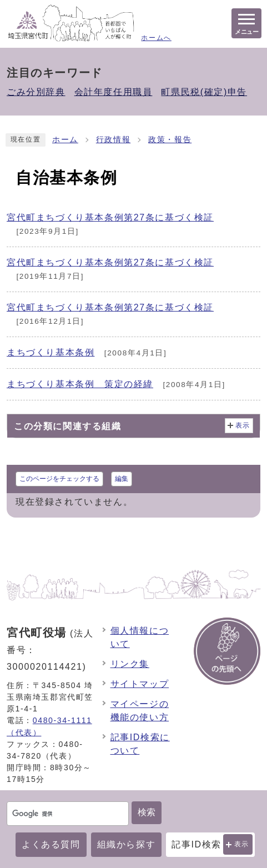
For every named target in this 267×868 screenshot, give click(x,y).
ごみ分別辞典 (36, 92)
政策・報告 (170, 140)
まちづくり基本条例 (51, 352)
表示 (242, 844)
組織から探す (127, 844)
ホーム (65, 140)
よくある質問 (51, 844)
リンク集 (130, 664)
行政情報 (113, 140)
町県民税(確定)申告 (204, 92)
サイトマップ (140, 684)
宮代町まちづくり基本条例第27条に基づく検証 (110, 217)
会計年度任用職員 (114, 92)
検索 (147, 812)
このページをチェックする (59, 479)
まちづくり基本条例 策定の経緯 (80, 384)
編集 (122, 479)
